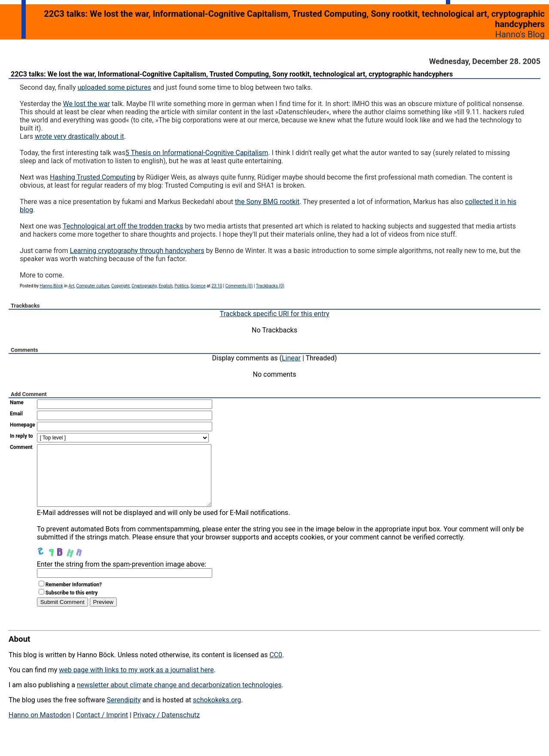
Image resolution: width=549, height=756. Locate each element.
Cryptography (144, 286)
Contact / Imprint (102, 728)
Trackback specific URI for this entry (274, 314)
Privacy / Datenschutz (166, 728)
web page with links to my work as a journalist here (136, 683)
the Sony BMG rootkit (267, 202)
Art (72, 286)
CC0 (276, 668)
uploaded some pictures (114, 87)
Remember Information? (74, 597)
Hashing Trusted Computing (93, 177)
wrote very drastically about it (79, 136)
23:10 (217, 286)
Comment (21, 447)
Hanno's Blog (520, 34)
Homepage (23, 425)
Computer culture (93, 286)
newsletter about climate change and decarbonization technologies (179, 698)
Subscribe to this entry (72, 606)
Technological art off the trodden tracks (123, 226)
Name (17, 402)
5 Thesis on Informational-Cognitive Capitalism (197, 153)
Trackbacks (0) (270, 286)
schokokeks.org (217, 713)
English (165, 286)
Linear (291, 358)
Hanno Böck (52, 286)
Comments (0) (239, 286)
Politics (181, 286)
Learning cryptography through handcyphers (137, 251)
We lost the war (86, 104)
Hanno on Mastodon (40, 728)
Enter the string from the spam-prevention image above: (122, 577)
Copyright (120, 286)
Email (16, 414)
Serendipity (124, 713)
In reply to (21, 436)
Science (198, 286)
